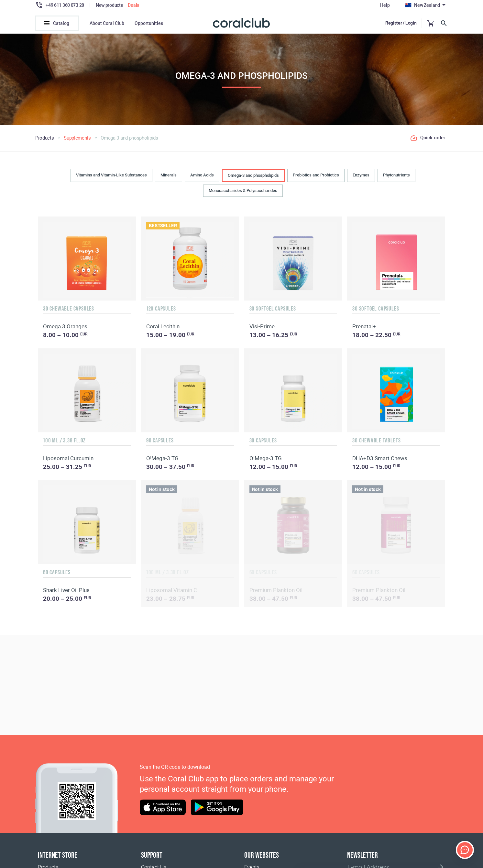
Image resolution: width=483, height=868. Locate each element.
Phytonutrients (396, 176)
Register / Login (401, 23)
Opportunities (149, 23)
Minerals (169, 176)
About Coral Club (107, 23)
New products (109, 5)
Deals (133, 5)
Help (385, 5)
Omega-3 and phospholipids (253, 176)
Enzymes (361, 176)
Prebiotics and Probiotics (316, 176)
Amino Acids (202, 176)
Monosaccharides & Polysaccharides (243, 191)
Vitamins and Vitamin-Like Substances (111, 176)
